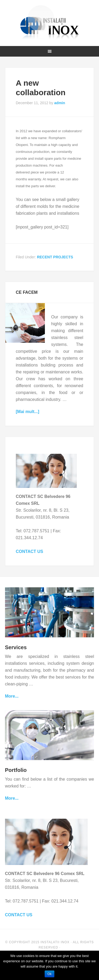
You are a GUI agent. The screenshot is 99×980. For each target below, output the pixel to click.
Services (16, 647)
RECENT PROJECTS (55, 257)
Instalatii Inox (50, 22)
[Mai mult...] (28, 412)
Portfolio (16, 770)
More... (12, 696)
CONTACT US (30, 551)
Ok (49, 974)
